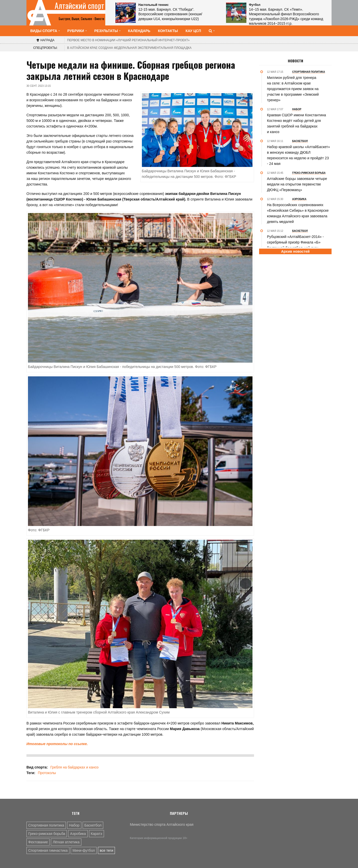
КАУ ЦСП (193, 31)
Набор (74, 825)
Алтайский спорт (79, 6)
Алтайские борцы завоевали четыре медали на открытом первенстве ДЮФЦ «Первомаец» (297, 184)
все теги (106, 850)
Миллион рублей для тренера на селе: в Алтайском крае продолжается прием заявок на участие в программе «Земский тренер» (293, 89)
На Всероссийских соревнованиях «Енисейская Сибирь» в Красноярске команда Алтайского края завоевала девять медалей (298, 213)
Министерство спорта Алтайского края (162, 824)
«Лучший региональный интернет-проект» (128, 40)
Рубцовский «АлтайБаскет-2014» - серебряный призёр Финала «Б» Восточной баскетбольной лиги (295, 242)
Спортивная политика (46, 825)
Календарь (139, 31)
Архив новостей (295, 251)
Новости (295, 61)
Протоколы (47, 773)
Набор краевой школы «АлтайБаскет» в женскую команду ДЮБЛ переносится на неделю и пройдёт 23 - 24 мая (299, 155)
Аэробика (78, 834)
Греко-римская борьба (47, 834)
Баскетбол (93, 825)
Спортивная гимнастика (48, 850)
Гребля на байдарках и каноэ (74, 767)
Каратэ (96, 834)
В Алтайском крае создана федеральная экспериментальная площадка (129, 48)
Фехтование (38, 842)
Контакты (168, 31)
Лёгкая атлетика (66, 842)
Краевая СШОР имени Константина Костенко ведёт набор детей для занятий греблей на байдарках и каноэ (296, 123)
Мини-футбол (84, 850)
